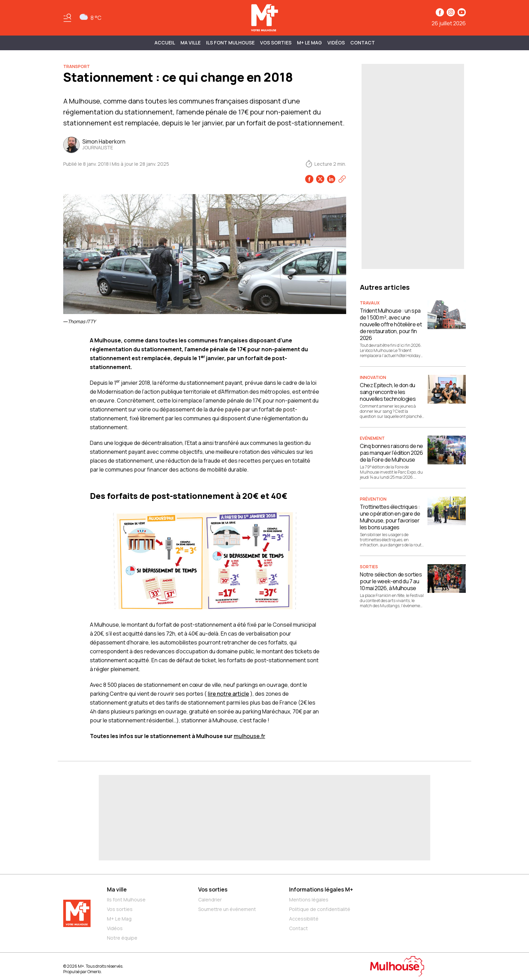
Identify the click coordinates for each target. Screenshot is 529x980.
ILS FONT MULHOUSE (230, 43)
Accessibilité (304, 919)
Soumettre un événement (227, 909)
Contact (363, 43)
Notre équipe (122, 938)
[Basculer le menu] (67, 18)
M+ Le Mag (309, 43)
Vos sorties (276, 43)
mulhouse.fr (249, 736)
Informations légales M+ (321, 889)
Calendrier (210, 900)
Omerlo (94, 972)
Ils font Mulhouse (126, 900)
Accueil (165, 43)
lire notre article (228, 694)
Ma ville (117, 889)
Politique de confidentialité (320, 909)
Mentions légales (309, 900)
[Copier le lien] (342, 179)
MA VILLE (191, 43)
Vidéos (336, 43)
